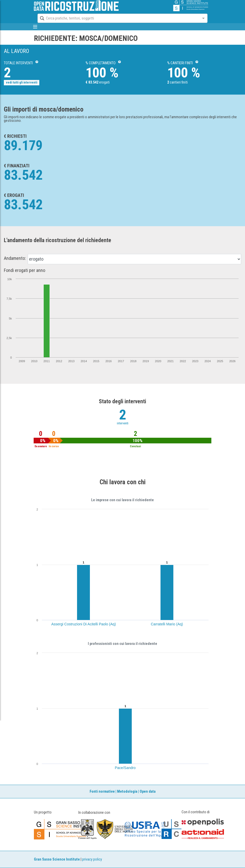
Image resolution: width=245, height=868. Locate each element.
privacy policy (92, 859)
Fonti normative (102, 792)
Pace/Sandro (125, 768)
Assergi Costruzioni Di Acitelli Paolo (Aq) (84, 624)
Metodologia (127, 792)
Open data (148, 792)
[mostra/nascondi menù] (35, 27)
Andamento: (15, 258)
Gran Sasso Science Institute (57, 859)
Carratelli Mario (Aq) (167, 624)
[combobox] (118, 18)
